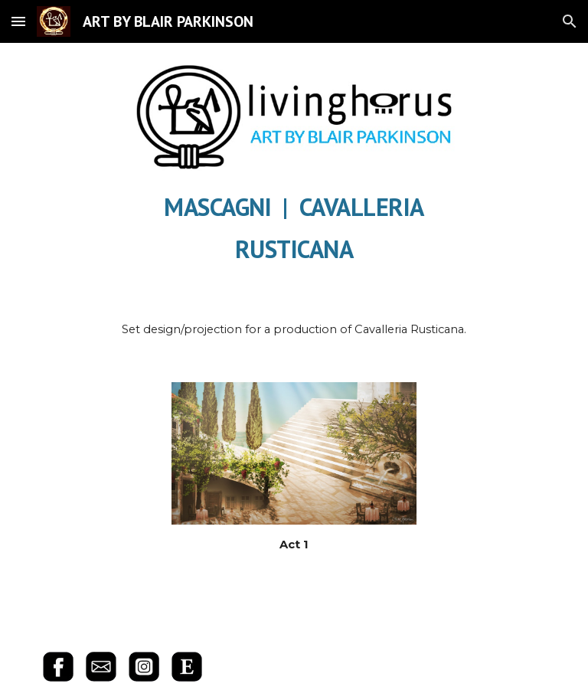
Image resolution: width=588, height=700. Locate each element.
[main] (294, 225)
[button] (18, 21)
